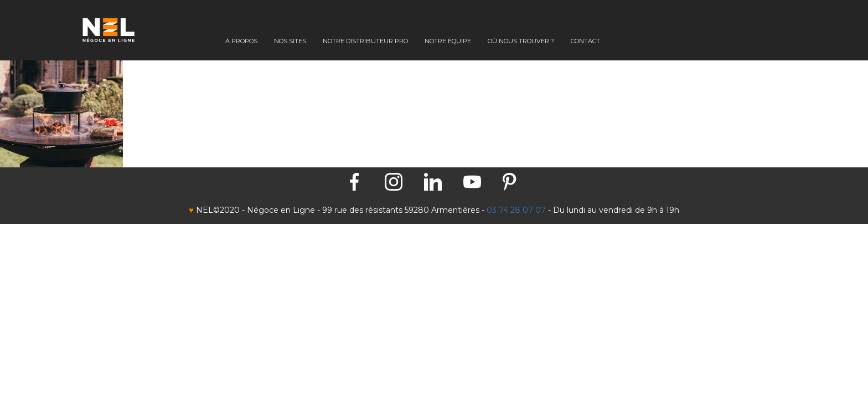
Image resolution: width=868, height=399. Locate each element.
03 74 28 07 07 (516, 210)
